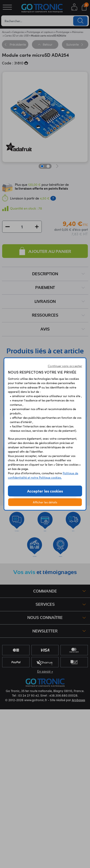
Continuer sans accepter (65, 366)
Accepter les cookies (45, 491)
